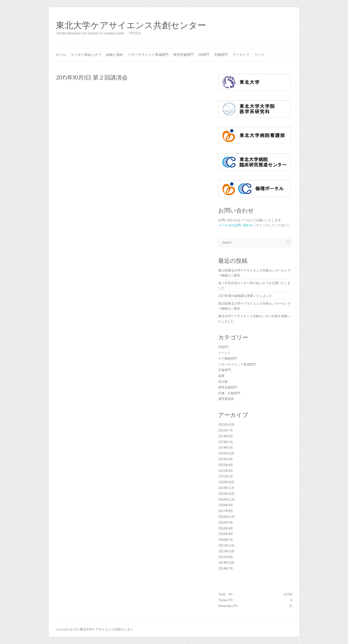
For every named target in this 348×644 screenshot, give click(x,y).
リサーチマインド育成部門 (148, 55)
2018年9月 (226, 505)
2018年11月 (226, 500)
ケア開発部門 (228, 359)
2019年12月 (226, 488)
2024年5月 (226, 448)
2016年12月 (226, 517)
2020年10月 (226, 482)
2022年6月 (226, 471)
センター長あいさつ (86, 55)
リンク (259, 55)
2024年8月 (226, 436)
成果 (221, 376)
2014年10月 (226, 563)
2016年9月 (226, 523)
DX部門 (204, 55)
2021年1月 (226, 476)
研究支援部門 (183, 55)
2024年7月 (226, 442)
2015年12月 (226, 545)
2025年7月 (226, 430)
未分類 (223, 382)
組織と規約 (115, 55)
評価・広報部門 (229, 393)
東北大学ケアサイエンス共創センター (131, 25)
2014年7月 (226, 568)
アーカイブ (241, 55)
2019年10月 (226, 494)
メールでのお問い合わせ (236, 225)
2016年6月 (226, 528)
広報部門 (221, 55)
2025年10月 (226, 425)
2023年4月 (226, 465)
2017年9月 (226, 511)
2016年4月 (226, 534)
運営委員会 (226, 399)
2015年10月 (226, 551)
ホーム (61, 55)
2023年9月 (226, 459)
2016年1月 (226, 540)
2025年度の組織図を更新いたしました (245, 296)
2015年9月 (226, 557)
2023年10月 (226, 453)
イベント (225, 353)
